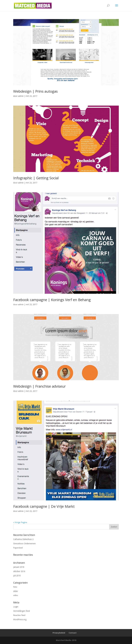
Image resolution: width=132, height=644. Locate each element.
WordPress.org (20, 619)
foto (15, 587)
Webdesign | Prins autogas (35, 91)
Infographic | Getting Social (36, 178)
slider (16, 591)
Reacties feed (19, 615)
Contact (73, 633)
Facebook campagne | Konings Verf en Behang (52, 300)
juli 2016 (17, 576)
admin (21, 96)
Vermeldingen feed (22, 611)
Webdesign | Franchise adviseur (39, 386)
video (16, 595)
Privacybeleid (59, 633)
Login (16, 607)
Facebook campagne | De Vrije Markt (44, 506)
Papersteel (18, 548)
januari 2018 (19, 567)
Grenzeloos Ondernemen (24, 543)
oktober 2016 (19, 571)
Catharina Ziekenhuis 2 (23, 539)
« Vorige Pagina (20, 522)
